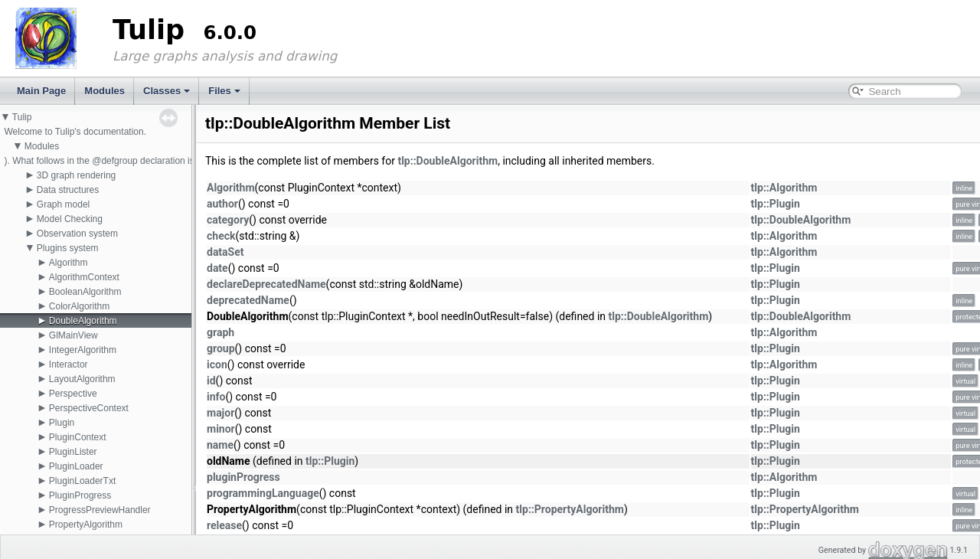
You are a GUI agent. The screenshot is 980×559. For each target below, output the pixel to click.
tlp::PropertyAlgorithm (570, 509)
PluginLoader (76, 466)
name (220, 445)
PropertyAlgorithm (86, 525)
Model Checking (70, 219)
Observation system (77, 234)
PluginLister (73, 452)
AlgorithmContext (84, 277)
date (217, 268)
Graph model (63, 204)
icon (217, 364)
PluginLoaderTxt (82, 481)
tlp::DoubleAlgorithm (448, 161)
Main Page (41, 91)
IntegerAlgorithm (83, 350)
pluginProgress (243, 477)
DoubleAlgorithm (83, 321)
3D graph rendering (76, 175)
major (220, 413)
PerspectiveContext (89, 408)
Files (224, 91)
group (221, 348)
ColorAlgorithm (79, 306)
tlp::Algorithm (784, 188)
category (228, 220)
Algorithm (69, 263)
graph (220, 332)
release (224, 525)
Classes (167, 91)
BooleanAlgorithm (85, 292)
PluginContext (78, 437)
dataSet (225, 252)
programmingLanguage (263, 493)
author (222, 204)
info (216, 397)
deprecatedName (248, 300)
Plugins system (68, 248)
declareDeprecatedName (266, 284)
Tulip (22, 117)
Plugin (62, 423)
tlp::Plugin (776, 204)
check (221, 236)
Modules (105, 91)
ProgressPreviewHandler (100, 510)
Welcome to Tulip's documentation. (75, 132)
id (211, 381)
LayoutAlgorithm (82, 379)
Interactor (69, 364)
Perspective (73, 394)
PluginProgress (80, 495)
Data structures (68, 190)
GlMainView (73, 335)
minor (221, 429)
